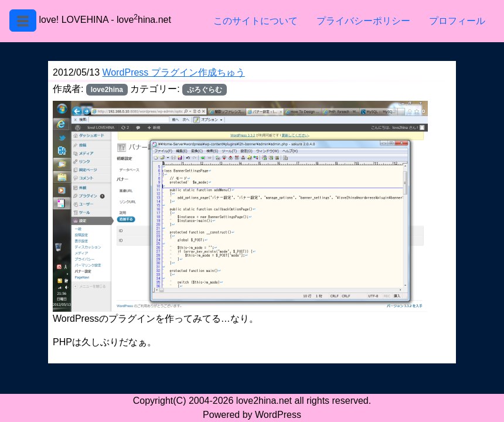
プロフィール (457, 21)
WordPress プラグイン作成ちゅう (174, 72)
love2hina (107, 90)
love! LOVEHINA (73, 20)
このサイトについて (256, 21)
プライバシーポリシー (363, 21)
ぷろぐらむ (205, 90)
